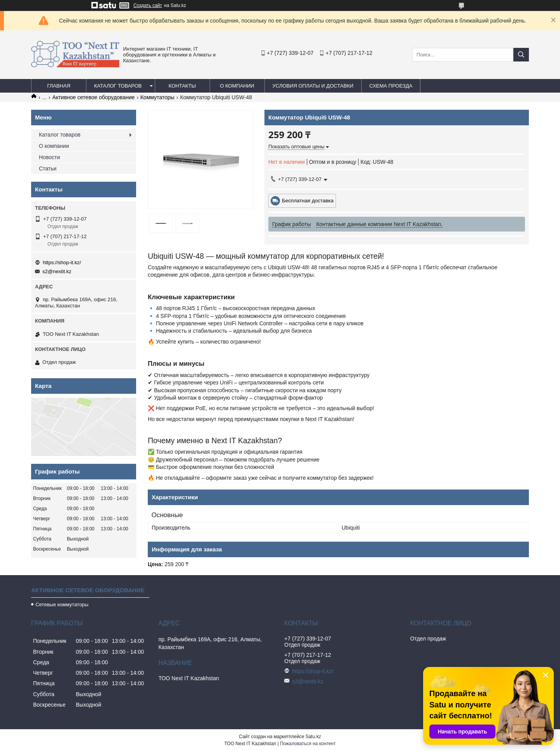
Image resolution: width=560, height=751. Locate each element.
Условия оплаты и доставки (313, 86)
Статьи (48, 168)
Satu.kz (313, 737)
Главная (59, 86)
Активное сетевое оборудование (94, 97)
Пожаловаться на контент (308, 744)
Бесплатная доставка (308, 201)
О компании (237, 86)
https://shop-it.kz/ (62, 262)
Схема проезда (391, 86)
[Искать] (521, 55)
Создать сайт (148, 5)
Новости (49, 157)
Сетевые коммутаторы (62, 604)
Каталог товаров (118, 86)
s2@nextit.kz (57, 271)
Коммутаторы (157, 97)
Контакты (182, 86)
